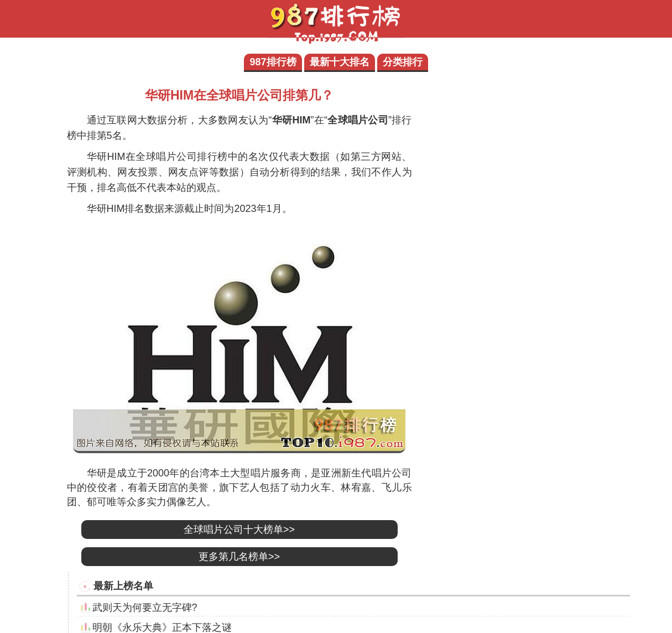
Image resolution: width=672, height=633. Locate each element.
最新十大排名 (340, 62)
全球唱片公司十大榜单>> (239, 530)
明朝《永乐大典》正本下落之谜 (162, 627)
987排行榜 (273, 62)
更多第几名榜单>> (239, 557)
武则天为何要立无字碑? (145, 608)
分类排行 (403, 62)
